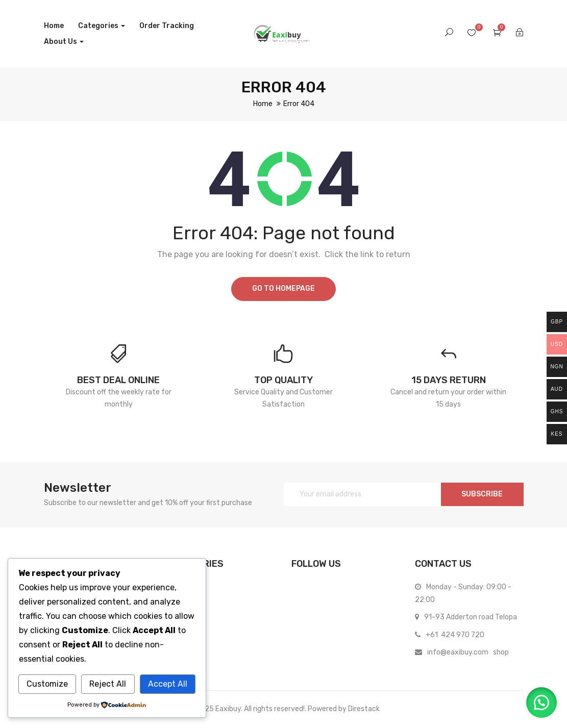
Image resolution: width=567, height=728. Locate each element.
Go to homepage (283, 288)
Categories (102, 26)
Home (54, 26)
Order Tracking (167, 26)
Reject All (108, 684)
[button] (541, 702)
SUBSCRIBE (482, 494)
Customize (47, 684)
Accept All (168, 684)
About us (64, 42)
